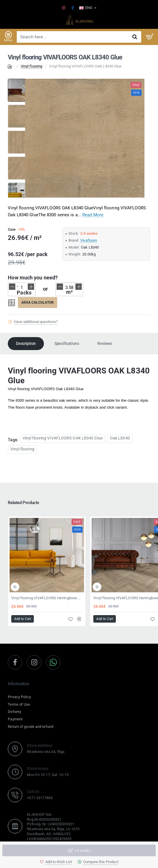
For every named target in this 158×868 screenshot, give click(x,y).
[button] (56, 862)
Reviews (105, 343)
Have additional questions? (36, 322)
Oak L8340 (120, 438)
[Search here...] (135, 37)
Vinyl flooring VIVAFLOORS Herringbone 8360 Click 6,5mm (47, 598)
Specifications (67, 343)
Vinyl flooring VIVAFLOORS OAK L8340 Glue (63, 438)
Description (26, 343)
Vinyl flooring (31, 66)
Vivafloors (89, 240)
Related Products (24, 503)
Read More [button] (93, 215)
